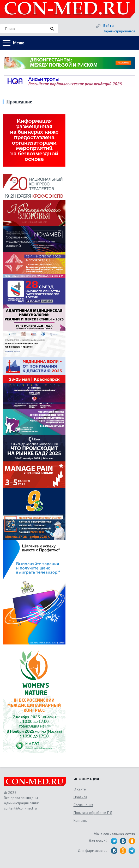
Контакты (81, 820)
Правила (80, 797)
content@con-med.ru (20, 808)
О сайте (80, 789)
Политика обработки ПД (93, 813)
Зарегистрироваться (119, 31)
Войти (108, 26)
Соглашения (83, 805)
